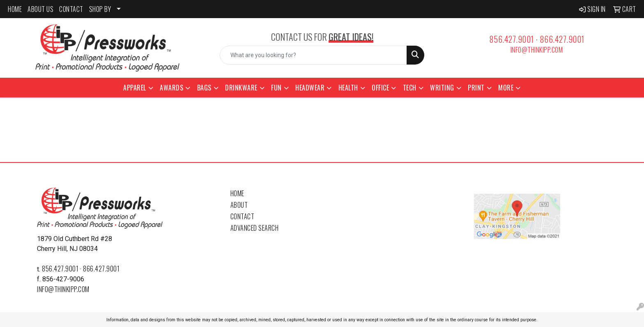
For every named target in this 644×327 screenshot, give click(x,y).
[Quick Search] (314, 55)
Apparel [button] (135, 88)
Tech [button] (410, 88)
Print (476, 88)
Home (237, 193)
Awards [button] (171, 88)
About (239, 205)
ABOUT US (40, 9)
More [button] (506, 88)
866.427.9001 (562, 39)
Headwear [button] (310, 88)
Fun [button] (276, 88)
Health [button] (348, 88)
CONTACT (71, 9)
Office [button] (380, 88)
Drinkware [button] (241, 88)
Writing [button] (442, 88)
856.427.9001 (512, 39)
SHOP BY (100, 9)
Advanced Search (255, 228)
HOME (15, 9)
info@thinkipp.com (537, 50)
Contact (243, 216)
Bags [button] (204, 88)
